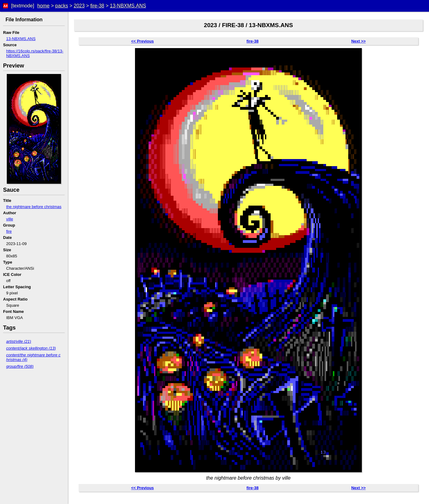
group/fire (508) (20, 366)
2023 (79, 6)
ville (10, 219)
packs (62, 6)
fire (9, 231)
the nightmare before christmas (34, 207)
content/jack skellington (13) (31, 348)
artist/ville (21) (19, 341)
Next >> (359, 41)
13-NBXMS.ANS (128, 6)
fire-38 (97, 6)
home (43, 6)
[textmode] (23, 6)
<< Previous (142, 41)
